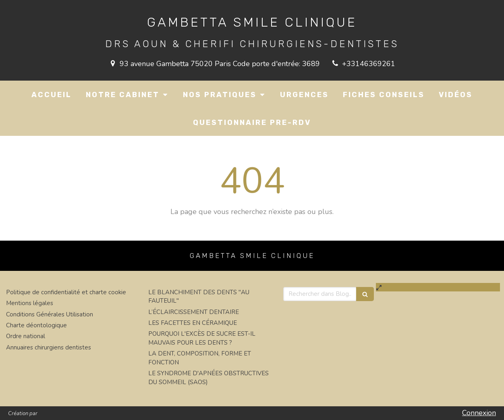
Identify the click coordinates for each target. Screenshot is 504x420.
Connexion (479, 413)
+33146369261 (369, 64)
